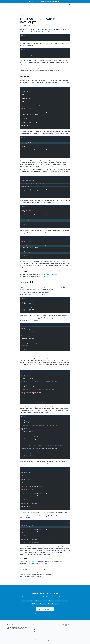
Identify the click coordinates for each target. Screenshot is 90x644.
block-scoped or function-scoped (52, 274)
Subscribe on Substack (45, 609)
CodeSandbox (32, 562)
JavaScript (23, 15)
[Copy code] (68, 35)
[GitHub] (63, 625)
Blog (70, 5)
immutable (30, 317)
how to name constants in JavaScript (40, 563)
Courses (81, 5)
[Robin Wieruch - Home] (10, 5)
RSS (34, 634)
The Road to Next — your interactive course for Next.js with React (45, 1)
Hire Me (65, 5)
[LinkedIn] (66, 625)
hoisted (46, 276)
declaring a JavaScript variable (43, 31)
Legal (34, 632)
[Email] (69, 625)
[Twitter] (60, 625)
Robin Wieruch (12, 625)
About (75, 5)
